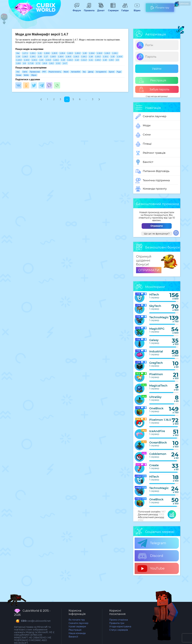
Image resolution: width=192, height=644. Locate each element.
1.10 (105, 60)
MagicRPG (157, 329)
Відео (137, 9)
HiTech (154, 295)
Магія (66, 72)
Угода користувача (120, 627)
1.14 (41, 60)
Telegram (152, 543)
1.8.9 (18, 63)
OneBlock (156, 408)
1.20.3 (70, 53)
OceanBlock (158, 442)
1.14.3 (19, 60)
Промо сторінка (119, 620)
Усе (18, 53)
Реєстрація (153, 80)
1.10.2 (98, 60)
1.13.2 (48, 60)
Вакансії (73, 637)
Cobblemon (158, 454)
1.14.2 (27, 60)
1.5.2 (58, 63)
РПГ (44, 72)
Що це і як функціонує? (157, 234)
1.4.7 (65, 63)
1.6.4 (45, 63)
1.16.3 (68, 57)
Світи (25, 72)
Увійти (157, 69)
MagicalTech (158, 386)
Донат (101, 9)
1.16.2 (76, 57)
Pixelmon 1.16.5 (160, 420)
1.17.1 (25, 53)
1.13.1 (56, 60)
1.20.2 (78, 53)
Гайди (125, 9)
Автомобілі (76, 72)
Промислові (35, 72)
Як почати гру (77, 620)
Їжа (84, 72)
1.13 (63, 60)
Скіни (143, 135)
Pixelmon (156, 374)
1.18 (40, 57)
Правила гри (117, 623)
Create (154, 465)
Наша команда (77, 633)
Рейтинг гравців (150, 153)
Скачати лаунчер (151, 116)
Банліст (144, 162)
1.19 (18, 57)
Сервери (113, 9)
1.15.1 (106, 57)
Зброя (34, 75)
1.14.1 (34, 60)
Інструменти (101, 72)
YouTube (151, 569)
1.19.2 (107, 53)
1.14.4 (119, 57)
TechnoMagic (159, 317)
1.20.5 (55, 53)
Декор (91, 72)
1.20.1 (33, 53)
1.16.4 (61, 57)
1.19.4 (92, 53)
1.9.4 (111, 60)
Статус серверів (119, 630)
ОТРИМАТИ (149, 270)
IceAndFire (157, 431)
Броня (112, 72)
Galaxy (154, 340)
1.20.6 (47, 53)
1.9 (117, 60)
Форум (77, 9)
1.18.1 (33, 57)
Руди (119, 72)
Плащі (143, 144)
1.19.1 (115, 53)
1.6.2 (51, 63)
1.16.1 (84, 57)
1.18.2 (25, 57)
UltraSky (155, 397)
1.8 (24, 63)
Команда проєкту (151, 189)
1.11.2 (84, 60)
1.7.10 (31, 63)
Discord (150, 556)
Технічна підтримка (153, 181)
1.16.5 (53, 57)
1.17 (46, 57)
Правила (89, 9)
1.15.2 (98, 57)
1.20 (85, 53)
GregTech (156, 363)
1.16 (91, 57)
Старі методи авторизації (157, 96)
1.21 (40, 53)
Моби (26, 75)
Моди (143, 126)
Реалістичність (55, 72)
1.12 (77, 60)
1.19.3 (99, 53)
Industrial (156, 351)
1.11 (91, 60)
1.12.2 (70, 60)
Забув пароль (154, 89)
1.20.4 (62, 53)
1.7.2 (38, 63)
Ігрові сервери (77, 627)
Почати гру (160, 6)
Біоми (19, 75)
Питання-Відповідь (152, 171)
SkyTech (155, 306)
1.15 (113, 57)
